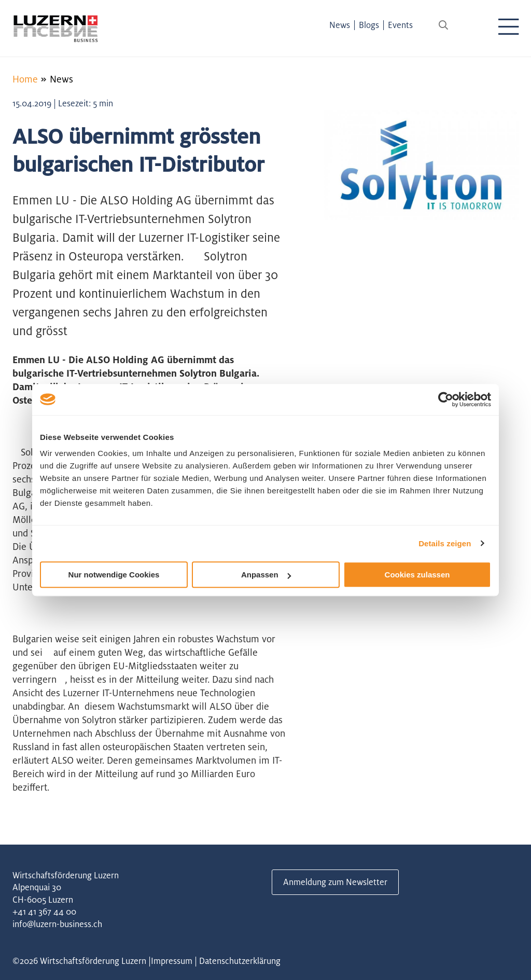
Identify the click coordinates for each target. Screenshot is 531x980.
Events (400, 25)
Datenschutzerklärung (240, 961)
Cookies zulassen (417, 575)
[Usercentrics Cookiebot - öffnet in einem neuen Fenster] (446, 399)
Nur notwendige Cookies (114, 575)
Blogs (369, 25)
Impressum (172, 961)
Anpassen (266, 575)
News (340, 25)
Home (25, 79)
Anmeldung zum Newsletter (335, 882)
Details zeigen (445, 543)
